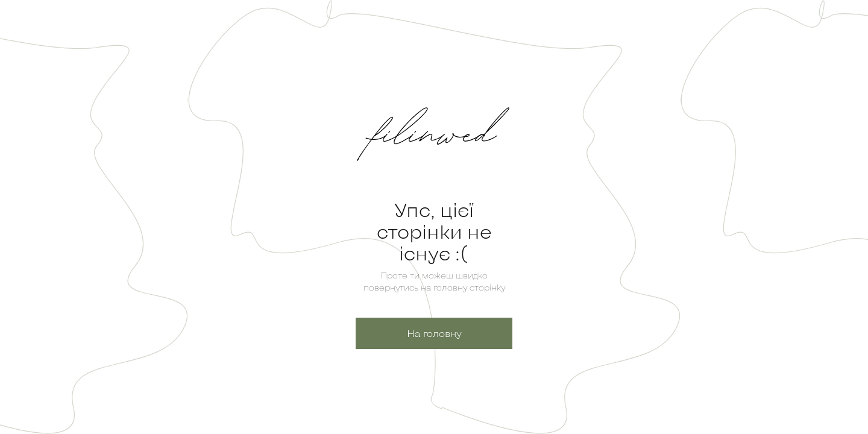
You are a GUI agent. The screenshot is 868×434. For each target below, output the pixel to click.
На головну (434, 333)
